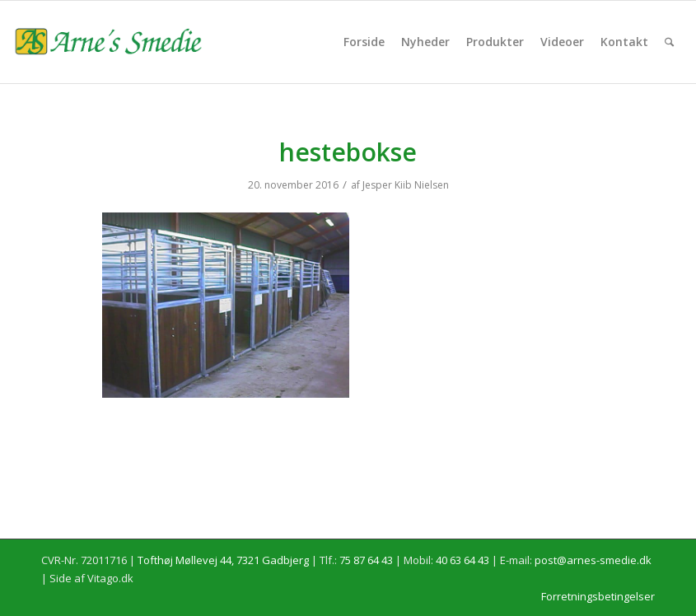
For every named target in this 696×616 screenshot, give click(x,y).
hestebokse (348, 152)
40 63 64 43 (462, 560)
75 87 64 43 (366, 560)
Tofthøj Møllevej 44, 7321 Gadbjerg (223, 560)
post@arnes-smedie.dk (593, 560)
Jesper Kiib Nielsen (406, 185)
